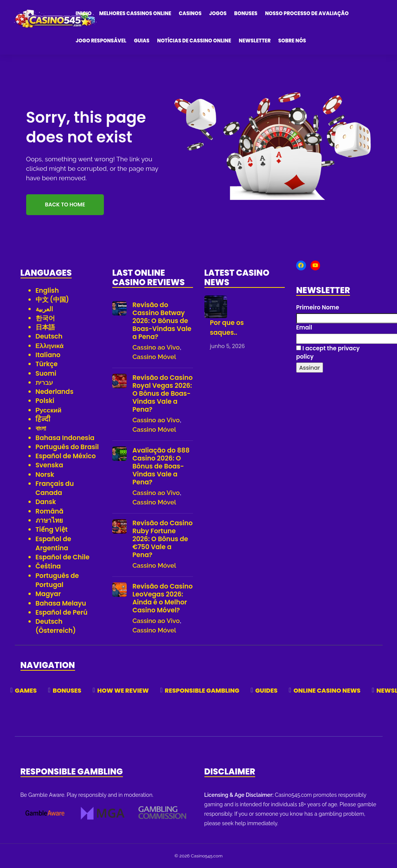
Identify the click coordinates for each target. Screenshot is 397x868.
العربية (44, 309)
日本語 (45, 327)
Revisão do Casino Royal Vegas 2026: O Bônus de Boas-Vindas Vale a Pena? (162, 394)
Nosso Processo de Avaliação (307, 13)
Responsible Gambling (202, 691)
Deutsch (49, 336)
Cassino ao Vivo (156, 347)
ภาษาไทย (49, 520)
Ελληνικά (50, 346)
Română (50, 511)
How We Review (123, 691)
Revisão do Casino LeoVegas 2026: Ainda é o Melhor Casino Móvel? (162, 598)
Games (26, 691)
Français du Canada (55, 488)
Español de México (66, 456)
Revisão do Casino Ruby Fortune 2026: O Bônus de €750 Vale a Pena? (162, 539)
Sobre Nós (292, 41)
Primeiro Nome (318, 307)
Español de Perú (62, 612)
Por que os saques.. (227, 328)
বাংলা (41, 428)
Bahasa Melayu (61, 603)
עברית (44, 382)
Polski (45, 401)
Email (304, 327)
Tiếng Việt (52, 529)
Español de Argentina (53, 543)
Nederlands (55, 392)
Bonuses (246, 13)
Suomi (46, 373)
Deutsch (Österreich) (56, 626)
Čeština (48, 566)
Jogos (218, 13)
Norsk (45, 475)
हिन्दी (43, 419)
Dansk (46, 502)
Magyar (48, 594)
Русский (49, 410)
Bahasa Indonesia (65, 438)
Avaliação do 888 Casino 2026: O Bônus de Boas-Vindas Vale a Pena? (161, 466)
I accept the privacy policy (328, 352)
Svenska (49, 465)
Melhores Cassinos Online (135, 13)
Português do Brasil (67, 447)
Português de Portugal (57, 580)
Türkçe (47, 364)
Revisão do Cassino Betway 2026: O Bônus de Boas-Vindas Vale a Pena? (162, 321)
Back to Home (65, 205)
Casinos (190, 13)
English (47, 290)
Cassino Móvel (154, 357)
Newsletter (255, 41)
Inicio (84, 13)
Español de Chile (63, 557)
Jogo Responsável (101, 41)
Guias (142, 41)
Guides (266, 691)
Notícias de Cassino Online (194, 41)
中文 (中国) (53, 300)
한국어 (45, 318)
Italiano (48, 355)
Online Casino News (327, 691)
